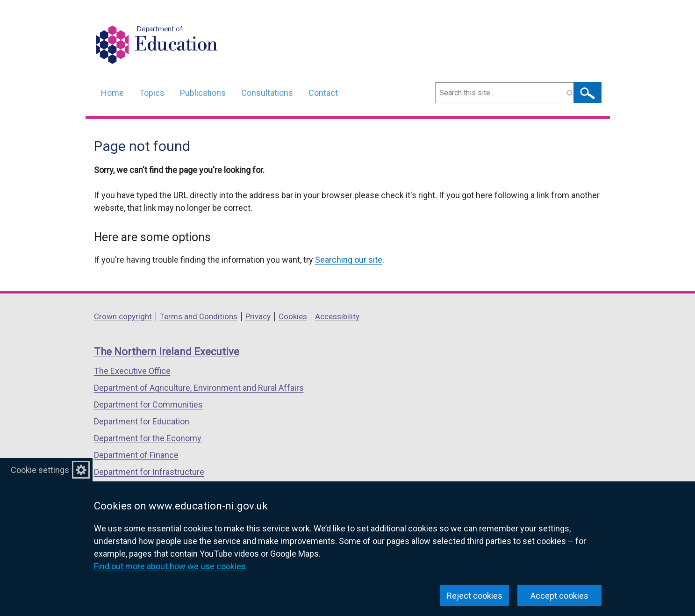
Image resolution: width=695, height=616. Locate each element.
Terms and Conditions (199, 316)
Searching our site (349, 260)
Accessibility (337, 316)
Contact (323, 93)
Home (112, 93)
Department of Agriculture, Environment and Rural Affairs (199, 388)
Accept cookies (559, 596)
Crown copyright (123, 316)
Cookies (293, 316)
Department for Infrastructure (149, 472)
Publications (203, 93)
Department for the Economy (148, 438)
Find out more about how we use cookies (170, 566)
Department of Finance (136, 455)
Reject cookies (475, 596)
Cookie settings (40, 470)
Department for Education (142, 421)
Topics (152, 93)
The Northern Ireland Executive (167, 352)
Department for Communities (148, 405)
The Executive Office (132, 371)
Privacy (258, 316)
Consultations (267, 93)
